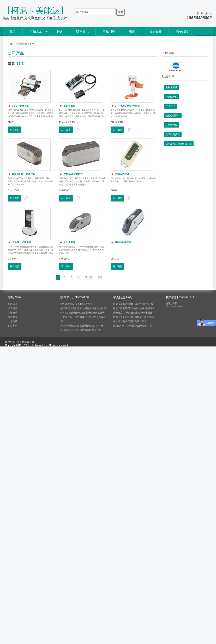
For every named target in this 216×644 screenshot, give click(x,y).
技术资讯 (82, 31)
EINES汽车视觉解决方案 (179, 144)
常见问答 (109, 31)
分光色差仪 (67, 242)
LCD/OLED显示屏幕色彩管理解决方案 (81, 330)
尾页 (100, 277)
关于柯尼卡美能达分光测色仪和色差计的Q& (84, 308)
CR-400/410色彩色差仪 (125, 106)
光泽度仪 (170, 106)
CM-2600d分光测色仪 (22, 174)
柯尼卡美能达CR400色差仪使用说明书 (134, 308)
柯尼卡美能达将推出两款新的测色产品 (133, 317)
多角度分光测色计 (19, 242)
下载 (59, 31)
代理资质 (13, 313)
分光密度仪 (171, 125)
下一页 (88, 277)
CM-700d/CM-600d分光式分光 (77, 304)
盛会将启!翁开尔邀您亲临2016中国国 (133, 313)
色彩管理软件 (173, 116)
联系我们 (182, 31)
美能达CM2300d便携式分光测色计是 (133, 326)
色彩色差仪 (171, 87)
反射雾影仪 (67, 106)
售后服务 (155, 31)
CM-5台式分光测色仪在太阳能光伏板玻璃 (82, 313)
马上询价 (15, 130)
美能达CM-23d (121, 242)
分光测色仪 (171, 97)
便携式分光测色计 (71, 174)
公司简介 (13, 304)
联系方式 (13, 326)
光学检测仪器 (173, 134)
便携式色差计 (120, 174)
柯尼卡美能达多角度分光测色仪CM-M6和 (82, 326)
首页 (13, 31)
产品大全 (36, 31)
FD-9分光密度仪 (19, 106)
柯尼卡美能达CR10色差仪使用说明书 (133, 304)
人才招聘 (13, 321)
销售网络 (13, 308)
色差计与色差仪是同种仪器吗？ (130, 321)
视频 (132, 31)
